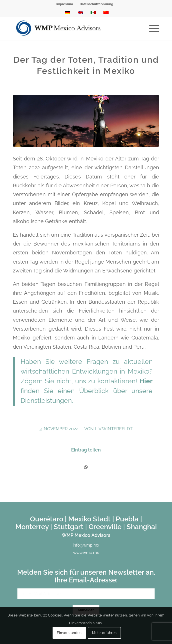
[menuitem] (65, 4)
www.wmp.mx (86, 553)
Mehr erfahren (104, 633)
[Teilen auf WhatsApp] (86, 467)
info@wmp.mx (86, 545)
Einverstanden (69, 633)
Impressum (65, 4)
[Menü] (151, 28)
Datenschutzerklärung (96, 4)
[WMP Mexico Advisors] (71, 28)
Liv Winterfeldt (114, 429)
